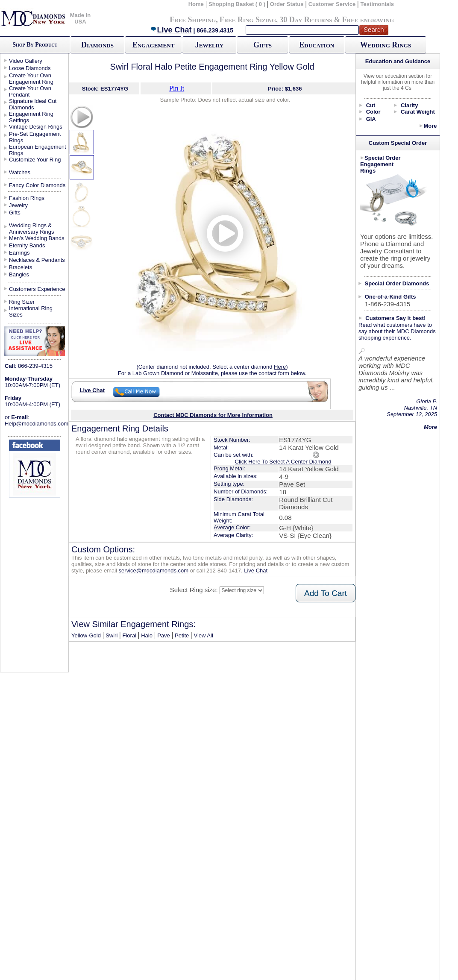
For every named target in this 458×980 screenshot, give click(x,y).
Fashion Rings (27, 198)
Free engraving (368, 20)
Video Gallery (26, 61)
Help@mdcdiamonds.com (37, 424)
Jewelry (209, 45)
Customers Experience (37, 289)
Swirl (112, 635)
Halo (147, 635)
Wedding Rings (386, 45)
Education (317, 45)
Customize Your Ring (35, 160)
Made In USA (80, 18)
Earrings (19, 253)
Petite (182, 635)
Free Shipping (193, 20)
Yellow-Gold (86, 635)
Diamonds (97, 45)
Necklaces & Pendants (37, 260)
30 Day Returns (306, 20)
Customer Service (332, 4)
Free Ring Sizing (248, 20)
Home (196, 4)
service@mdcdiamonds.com (154, 571)
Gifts (263, 45)
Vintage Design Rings (36, 127)
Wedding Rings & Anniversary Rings (32, 229)
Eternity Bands (27, 245)
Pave (164, 635)
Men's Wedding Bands (37, 238)
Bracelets (21, 267)
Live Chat (171, 30)
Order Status (287, 4)
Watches (20, 172)
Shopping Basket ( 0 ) (238, 4)
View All (203, 635)
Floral (130, 635)
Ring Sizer (22, 302)
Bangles (19, 274)
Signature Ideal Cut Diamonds (33, 104)
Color (373, 112)
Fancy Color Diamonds (37, 185)
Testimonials (377, 4)
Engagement (154, 45)
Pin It (177, 88)
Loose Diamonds (30, 68)
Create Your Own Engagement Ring (31, 79)
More (430, 126)
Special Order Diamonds (397, 283)
